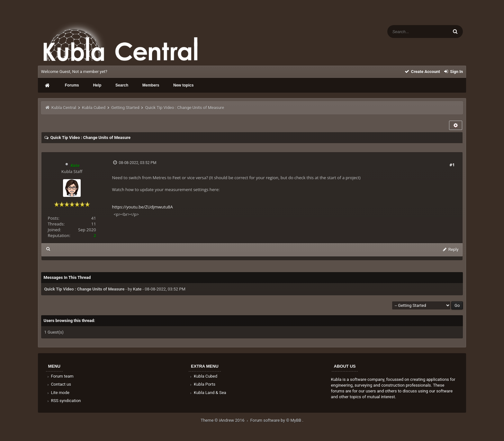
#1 (452, 165)
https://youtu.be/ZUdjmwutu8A (143, 207)
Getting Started (125, 108)
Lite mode (58, 393)
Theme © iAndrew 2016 (225, 420)
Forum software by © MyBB (276, 420)
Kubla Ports (202, 384)
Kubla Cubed (94, 108)
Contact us (59, 384)
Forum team (60, 376)
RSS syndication (64, 401)
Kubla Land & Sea (208, 393)
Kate (137, 289)
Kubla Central (64, 108)
